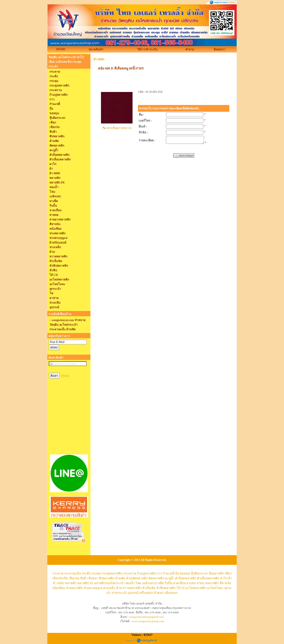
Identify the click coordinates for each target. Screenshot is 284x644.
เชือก (228, 573)
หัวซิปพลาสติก (166, 588)
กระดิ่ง (86, 573)
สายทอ (191, 583)
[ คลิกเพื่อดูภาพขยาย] (117, 128)
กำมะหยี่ (169, 573)
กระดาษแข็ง (72, 573)
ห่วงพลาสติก (74, 588)
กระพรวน (130, 573)
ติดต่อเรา (220, 49)
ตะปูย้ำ (170, 578)
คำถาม (190, 49)
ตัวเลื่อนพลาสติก (208, 578)
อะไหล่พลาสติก (196, 588)
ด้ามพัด (120, 578)
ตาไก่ (224, 578)
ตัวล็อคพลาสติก (186, 578)
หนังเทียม (59, 588)
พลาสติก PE (85, 583)
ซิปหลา (93, 578)
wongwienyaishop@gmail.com (146, 617)
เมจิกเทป (148, 583)
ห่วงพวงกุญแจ (93, 588)
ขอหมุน (185, 573)
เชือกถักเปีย (60, 578)
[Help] (65, 376)
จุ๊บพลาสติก (216, 573)
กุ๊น (177, 573)
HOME (61, 49)
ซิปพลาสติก (107, 578)
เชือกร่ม (74, 578)
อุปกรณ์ (133, 593)
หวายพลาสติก (132, 588)
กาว (159, 573)
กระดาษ (58, 573)
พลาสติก (71, 583)
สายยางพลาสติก (208, 583)
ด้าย (119, 588)
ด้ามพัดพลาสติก (137, 578)
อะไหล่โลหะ (215, 588)
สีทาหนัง (225, 583)
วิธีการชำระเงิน (147, 49)
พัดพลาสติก (156, 578)
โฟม (138, 583)
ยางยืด (159, 583)
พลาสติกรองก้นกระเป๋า (109, 583)
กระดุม (96, 573)
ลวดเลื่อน (179, 583)
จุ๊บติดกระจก (199, 573)
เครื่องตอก (146, 593)
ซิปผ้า (84, 578)
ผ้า (230, 578)
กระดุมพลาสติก (112, 573)
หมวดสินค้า (96, 49)
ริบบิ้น (169, 583)
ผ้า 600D (99, 59)
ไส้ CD (181, 588)
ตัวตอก (159, 593)
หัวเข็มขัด (149, 588)
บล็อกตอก (171, 593)
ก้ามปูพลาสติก (147, 573)
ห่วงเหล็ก (109, 588)
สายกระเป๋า (119, 593)
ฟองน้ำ (130, 583)
